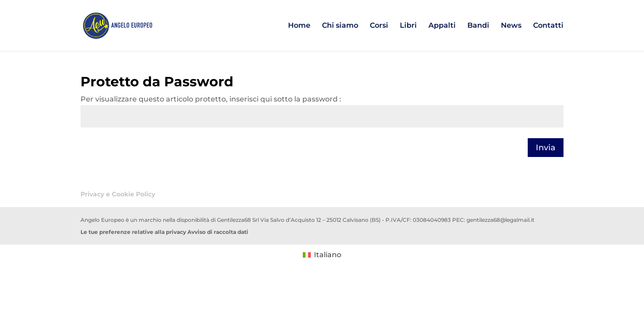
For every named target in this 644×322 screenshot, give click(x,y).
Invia (546, 148)
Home (299, 26)
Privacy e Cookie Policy (118, 194)
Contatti (548, 26)
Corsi (379, 26)
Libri (408, 26)
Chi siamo (340, 26)
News (511, 26)
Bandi (478, 26)
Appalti (442, 26)
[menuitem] (322, 255)
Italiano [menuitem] (328, 255)
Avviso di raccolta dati (218, 232)
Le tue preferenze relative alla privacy (133, 232)
